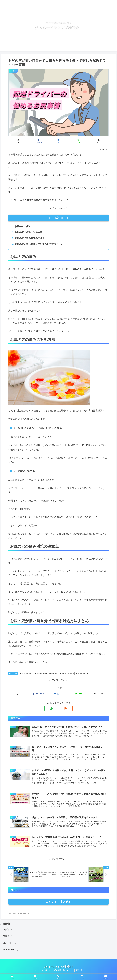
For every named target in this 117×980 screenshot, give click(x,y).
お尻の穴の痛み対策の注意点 (30, 239)
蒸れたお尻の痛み (67, 674)
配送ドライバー (82, 674)
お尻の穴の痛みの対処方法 (29, 233)
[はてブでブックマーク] (58, 141)
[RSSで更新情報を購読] (61, 709)
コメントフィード (12, 945)
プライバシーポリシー (42, 972)
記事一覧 (80, 972)
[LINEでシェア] (75, 141)
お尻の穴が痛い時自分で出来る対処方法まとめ (39, 245)
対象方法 (53, 674)
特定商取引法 (59, 972)
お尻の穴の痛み (23, 227)
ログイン (7, 931)
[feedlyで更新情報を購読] (56, 709)
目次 (56, 218)
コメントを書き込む (59, 904)
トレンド (13, 674)
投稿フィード (10, 938)
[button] (92, 141)
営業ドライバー (41, 674)
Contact (70, 972)
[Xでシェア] (25, 141)
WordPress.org (10, 951)
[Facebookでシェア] (42, 141)
